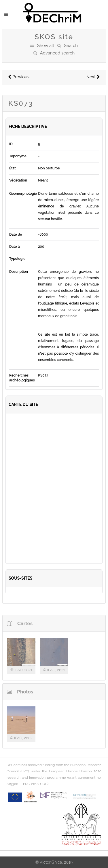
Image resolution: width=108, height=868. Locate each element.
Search (71, 46)
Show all (46, 46)
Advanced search (57, 53)
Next (93, 77)
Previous (19, 77)
